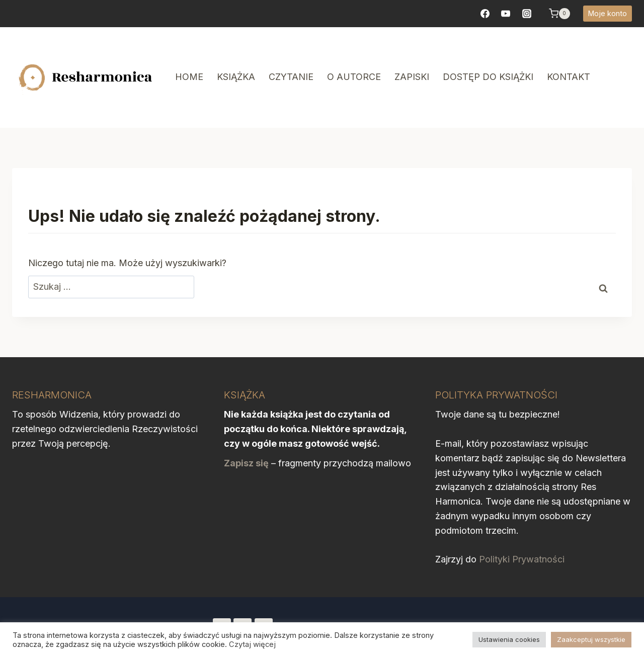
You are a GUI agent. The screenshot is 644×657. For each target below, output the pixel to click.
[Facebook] (485, 14)
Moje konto (608, 13)
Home (189, 77)
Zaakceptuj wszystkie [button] (591, 639)
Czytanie (291, 77)
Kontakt (569, 77)
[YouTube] (506, 14)
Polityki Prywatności (522, 559)
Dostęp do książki (488, 77)
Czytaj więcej (252, 644)
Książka (236, 77)
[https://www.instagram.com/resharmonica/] (527, 14)
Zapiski (412, 77)
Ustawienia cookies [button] (509, 639)
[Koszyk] (559, 14)
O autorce (354, 77)
